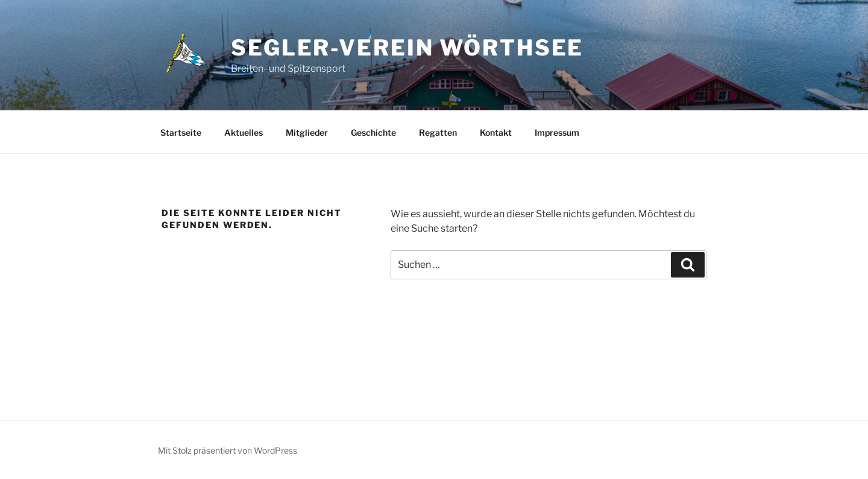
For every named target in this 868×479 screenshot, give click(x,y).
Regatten (438, 132)
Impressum (557, 132)
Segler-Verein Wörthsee (407, 48)
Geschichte (373, 132)
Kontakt (496, 132)
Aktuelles (244, 132)
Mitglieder (307, 132)
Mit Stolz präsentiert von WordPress (228, 450)
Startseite (181, 132)
